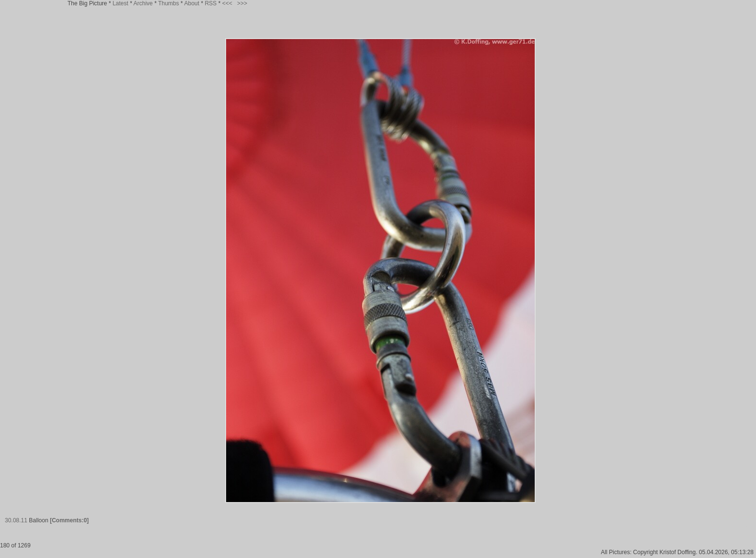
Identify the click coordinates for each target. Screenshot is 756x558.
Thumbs (169, 3)
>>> (242, 3)
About (192, 3)
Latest (120, 3)
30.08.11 (16, 520)
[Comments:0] (69, 520)
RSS (211, 3)
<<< (227, 3)
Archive (143, 3)
